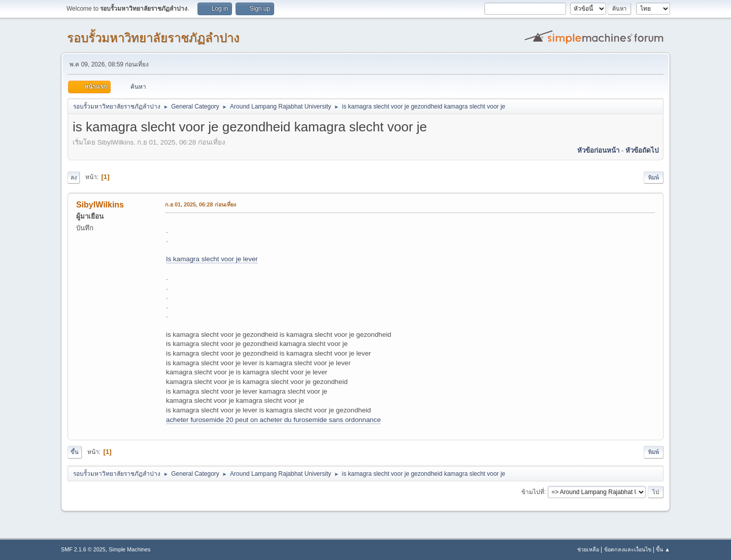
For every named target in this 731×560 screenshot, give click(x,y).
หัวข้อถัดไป (642, 150)
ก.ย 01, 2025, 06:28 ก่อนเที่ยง (201, 204)
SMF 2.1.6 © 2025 (83, 549)
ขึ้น (75, 452)
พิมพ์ (654, 178)
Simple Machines (129, 549)
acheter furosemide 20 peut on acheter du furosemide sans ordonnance (273, 420)
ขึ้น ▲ (663, 549)
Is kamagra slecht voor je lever (212, 259)
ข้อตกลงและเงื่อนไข (628, 549)
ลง (74, 178)
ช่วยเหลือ (588, 549)
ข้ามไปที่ (533, 492)
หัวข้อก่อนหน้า (598, 150)
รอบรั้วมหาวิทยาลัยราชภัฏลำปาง (153, 38)
